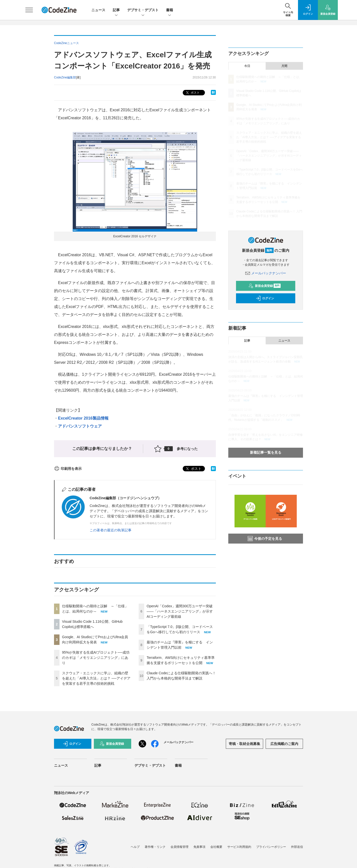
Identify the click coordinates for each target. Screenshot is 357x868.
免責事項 (199, 847)
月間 (284, 66)
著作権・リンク (155, 847)
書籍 (170, 10)
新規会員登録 (265, 286)
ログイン (265, 298)
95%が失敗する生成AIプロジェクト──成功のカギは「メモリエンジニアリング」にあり (96, 658)
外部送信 (297, 847)
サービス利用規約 (239, 847)
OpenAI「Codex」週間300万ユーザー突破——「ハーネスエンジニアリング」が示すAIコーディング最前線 (180, 611)
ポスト (192, 93)
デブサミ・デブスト (143, 10)
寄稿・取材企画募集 (244, 744)
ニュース (98, 10)
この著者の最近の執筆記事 (111, 530)
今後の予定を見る (265, 539)
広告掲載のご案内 (284, 744)
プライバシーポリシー (271, 847)
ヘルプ (135, 847)
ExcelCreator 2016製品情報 (83, 418)
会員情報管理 (179, 847)
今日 (247, 66)
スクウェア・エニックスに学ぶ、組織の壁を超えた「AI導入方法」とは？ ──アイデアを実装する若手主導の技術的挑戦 (96, 678)
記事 (116, 10)
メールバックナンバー (266, 273)
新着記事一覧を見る (266, 452)
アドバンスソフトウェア (80, 426)
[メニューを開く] (29, 10)
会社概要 (216, 847)
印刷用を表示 (68, 469)
